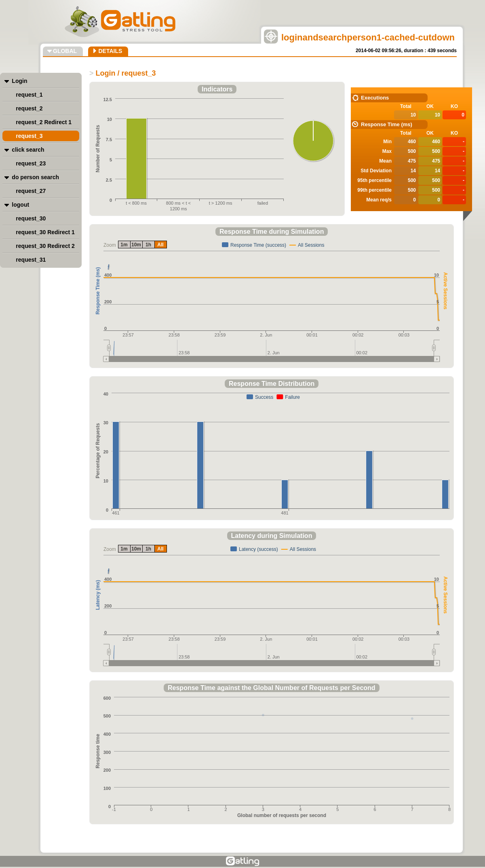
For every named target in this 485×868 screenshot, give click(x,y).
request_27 (31, 191)
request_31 (31, 260)
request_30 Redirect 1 (45, 232)
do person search (35, 177)
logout (20, 205)
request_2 (29, 108)
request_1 (29, 95)
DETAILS (110, 51)
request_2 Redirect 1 (44, 122)
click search (28, 150)
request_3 (29, 136)
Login (19, 81)
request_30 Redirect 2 (45, 246)
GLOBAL (65, 51)
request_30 (31, 218)
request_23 (31, 163)
